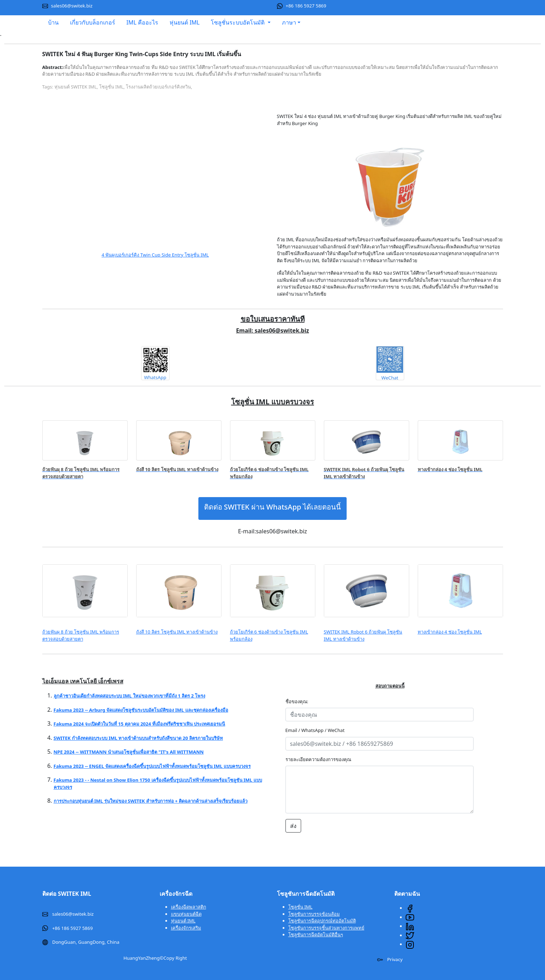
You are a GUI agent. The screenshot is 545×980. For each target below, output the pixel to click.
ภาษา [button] (289, 22)
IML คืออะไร (142, 22)
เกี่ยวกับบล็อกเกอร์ (93, 22)
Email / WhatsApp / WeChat (315, 730)
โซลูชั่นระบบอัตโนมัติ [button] (238, 22)
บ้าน (53, 22)
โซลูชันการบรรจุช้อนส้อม (314, 914)
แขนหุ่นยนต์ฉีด (186, 914)
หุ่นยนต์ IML (185, 22)
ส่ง (293, 826)
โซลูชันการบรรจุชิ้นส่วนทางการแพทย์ (326, 928)
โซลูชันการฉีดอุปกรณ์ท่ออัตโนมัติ (322, 921)
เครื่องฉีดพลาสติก (189, 907)
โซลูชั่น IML (300, 907)
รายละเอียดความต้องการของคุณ (318, 759)
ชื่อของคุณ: (299, 701)
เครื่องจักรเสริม (186, 928)
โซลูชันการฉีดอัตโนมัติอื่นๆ (316, 935)
